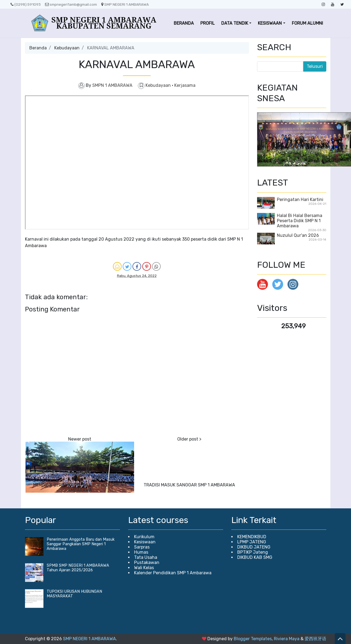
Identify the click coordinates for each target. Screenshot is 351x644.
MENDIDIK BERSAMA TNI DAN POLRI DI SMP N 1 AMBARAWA (80, 487)
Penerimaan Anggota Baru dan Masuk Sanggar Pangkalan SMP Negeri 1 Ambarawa (81, 544)
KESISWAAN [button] (270, 23)
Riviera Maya (287, 639)
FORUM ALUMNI (307, 23)
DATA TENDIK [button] (235, 23)
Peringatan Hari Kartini (300, 200)
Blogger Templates (253, 639)
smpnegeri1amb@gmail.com (71, 4)
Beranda (38, 48)
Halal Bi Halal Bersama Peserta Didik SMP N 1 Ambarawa (300, 221)
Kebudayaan (67, 48)
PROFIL (208, 23)
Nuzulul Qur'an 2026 (298, 235)
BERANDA (184, 23)
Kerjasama (185, 85)
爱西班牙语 (315, 639)
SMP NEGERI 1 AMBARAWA (125, 4)
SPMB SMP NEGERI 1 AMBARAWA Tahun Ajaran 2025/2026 (78, 568)
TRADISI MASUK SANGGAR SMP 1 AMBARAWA (189, 485)
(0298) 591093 (26, 4)
